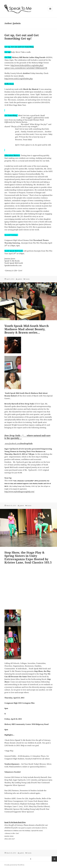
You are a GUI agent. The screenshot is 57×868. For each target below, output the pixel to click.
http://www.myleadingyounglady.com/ (19, 491)
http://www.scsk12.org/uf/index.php (19, 79)
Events (27, 279)
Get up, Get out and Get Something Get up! (22, 37)
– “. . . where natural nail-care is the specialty (27, 437)
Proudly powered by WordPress (14, 865)
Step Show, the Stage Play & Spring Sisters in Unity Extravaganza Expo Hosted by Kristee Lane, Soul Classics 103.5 (28, 557)
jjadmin (20, 279)
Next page (54, 859)
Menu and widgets (50, 11)
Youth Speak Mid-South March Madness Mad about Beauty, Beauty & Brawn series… (27, 329)
